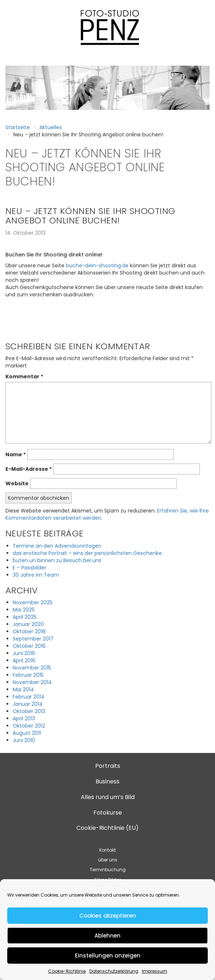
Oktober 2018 (29, 631)
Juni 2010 (24, 740)
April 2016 (24, 660)
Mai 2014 (23, 689)
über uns (108, 860)
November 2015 (32, 668)
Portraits (108, 766)
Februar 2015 (28, 675)
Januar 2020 (28, 624)
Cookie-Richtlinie (67, 971)
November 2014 (32, 682)
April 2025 (25, 617)
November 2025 (33, 602)
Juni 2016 (24, 653)
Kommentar (24, 376)
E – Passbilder (29, 568)
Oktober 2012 (29, 726)
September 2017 (33, 639)
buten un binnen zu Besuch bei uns (57, 560)
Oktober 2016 (29, 646)
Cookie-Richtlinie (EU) (107, 828)
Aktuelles (51, 127)
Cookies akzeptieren (108, 916)
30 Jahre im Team (36, 575)
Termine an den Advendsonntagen (57, 546)
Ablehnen (107, 936)
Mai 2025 (24, 610)
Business (107, 781)
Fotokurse (108, 813)
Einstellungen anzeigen (108, 956)
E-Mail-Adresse (29, 469)
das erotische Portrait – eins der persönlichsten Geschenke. (88, 553)
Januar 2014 (28, 704)
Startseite (18, 127)
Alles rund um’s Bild (108, 797)
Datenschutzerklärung (114, 971)
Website (17, 483)
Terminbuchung (108, 870)
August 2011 (27, 733)
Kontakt (107, 850)
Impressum (155, 971)
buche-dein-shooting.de (97, 265)
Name (16, 454)
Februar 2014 (29, 697)
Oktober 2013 (29, 711)
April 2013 (24, 718)
